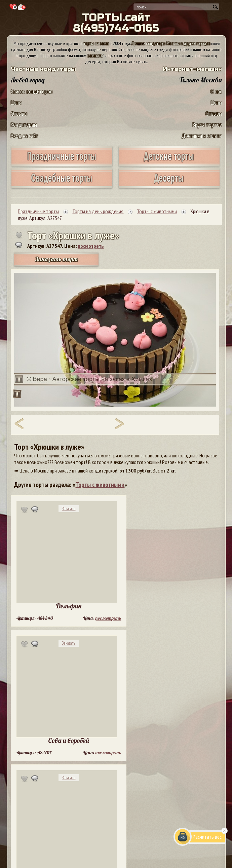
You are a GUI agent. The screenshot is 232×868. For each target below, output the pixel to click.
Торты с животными (100, 485)
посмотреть (91, 246)
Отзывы (19, 114)
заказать (95, 55)
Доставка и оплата (202, 136)
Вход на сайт (25, 136)
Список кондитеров (32, 91)
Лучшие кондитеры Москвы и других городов (171, 43)
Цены (16, 102)
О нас (216, 91)
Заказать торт (56, 259)
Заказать (69, 509)
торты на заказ (96, 43)
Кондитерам (24, 125)
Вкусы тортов (207, 125)
